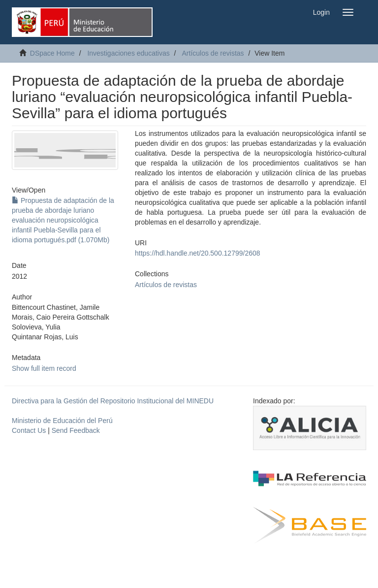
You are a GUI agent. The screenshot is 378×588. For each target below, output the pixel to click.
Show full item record (44, 368)
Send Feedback (76, 430)
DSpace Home (52, 53)
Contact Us (29, 430)
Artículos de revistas (213, 53)
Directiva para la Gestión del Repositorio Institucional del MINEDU (113, 401)
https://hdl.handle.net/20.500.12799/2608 (198, 253)
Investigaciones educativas (128, 53)
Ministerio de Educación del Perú (62, 421)
